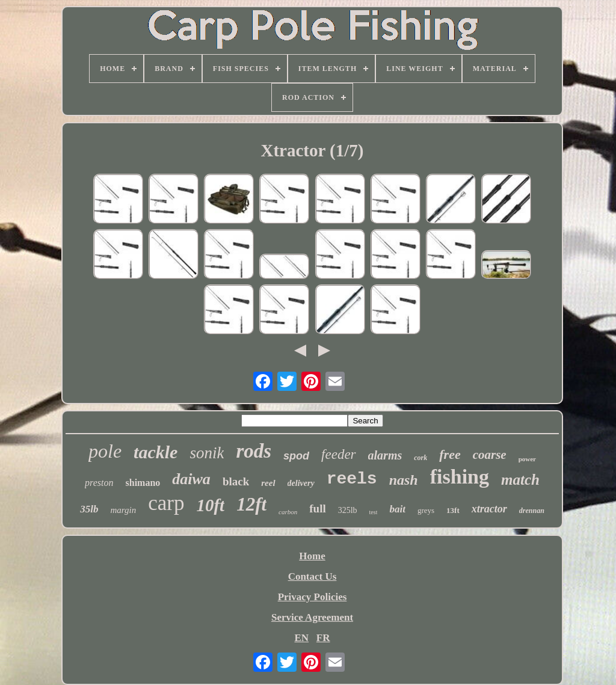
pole (105, 451)
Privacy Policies (313, 597)
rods (254, 451)
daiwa (191, 479)
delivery (301, 483)
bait (397, 509)
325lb (348, 510)
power (527, 459)
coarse (490, 455)
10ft (210, 505)
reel (268, 483)
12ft (251, 504)
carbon (288, 512)
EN (301, 638)
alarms (385, 455)
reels (352, 479)
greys (426, 510)
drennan (532, 511)
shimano (143, 483)
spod (296, 456)
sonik (207, 453)
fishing (460, 477)
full (317, 508)
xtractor (489, 509)
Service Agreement (312, 617)
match (520, 480)
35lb (89, 509)
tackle (156, 452)
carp (166, 503)
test (374, 512)
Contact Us (313, 576)
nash (404, 480)
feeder (338, 454)
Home (312, 556)
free (450, 454)
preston (99, 483)
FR (323, 638)
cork (420, 458)
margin (123, 510)
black (236, 481)
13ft (453, 510)
